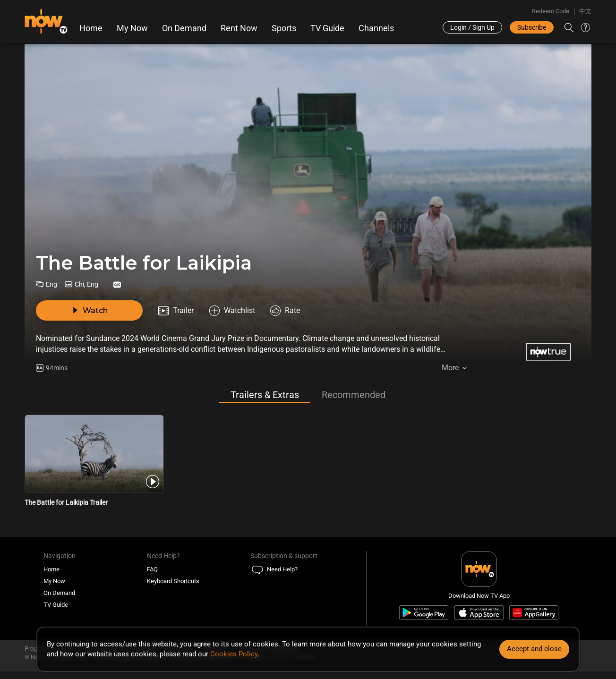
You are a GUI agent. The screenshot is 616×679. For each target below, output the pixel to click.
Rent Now (239, 28)
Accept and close (534, 649)
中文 (585, 11)
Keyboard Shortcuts (173, 584)
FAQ (152, 572)
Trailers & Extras (265, 398)
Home (91, 28)
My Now (132, 28)
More (450, 368)
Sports (284, 28)
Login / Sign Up (472, 27)
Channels (376, 28)
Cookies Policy (234, 654)
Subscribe (532, 27)
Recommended (354, 398)
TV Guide (327, 28)
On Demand (184, 28)
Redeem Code (551, 11)
